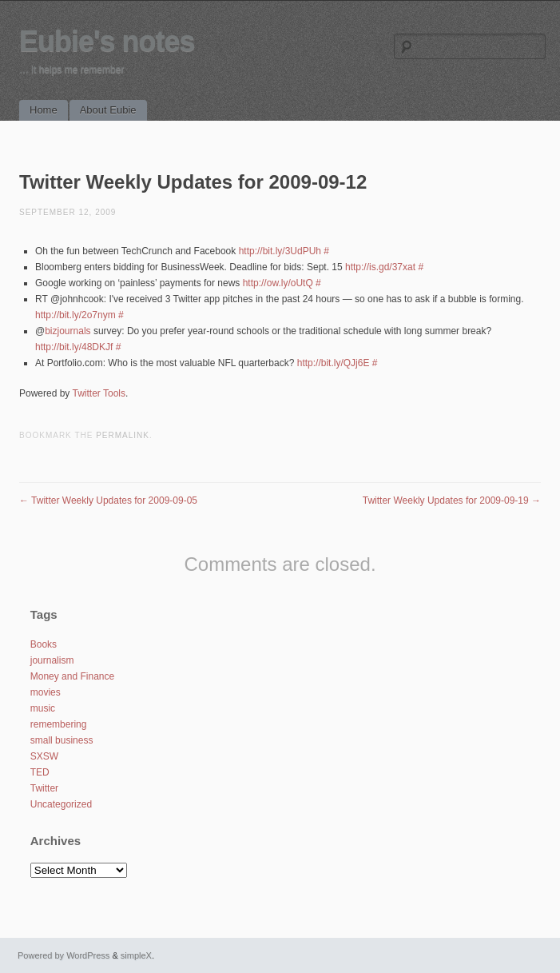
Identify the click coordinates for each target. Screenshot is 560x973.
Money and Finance (72, 676)
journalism (52, 660)
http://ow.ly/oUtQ (278, 283)
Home (44, 110)
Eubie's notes (107, 41)
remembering (59, 724)
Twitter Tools (99, 393)
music (43, 708)
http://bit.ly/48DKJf (74, 347)
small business (62, 740)
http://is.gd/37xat (380, 267)
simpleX (136, 955)
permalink (123, 435)
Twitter (44, 788)
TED (40, 772)
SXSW (44, 756)
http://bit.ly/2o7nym (75, 315)
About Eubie (108, 110)
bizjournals (68, 331)
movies (46, 692)
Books (44, 644)
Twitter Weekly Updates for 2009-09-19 (452, 500)
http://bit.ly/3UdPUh (280, 251)
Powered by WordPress (64, 955)
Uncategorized (61, 804)
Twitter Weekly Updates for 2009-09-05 (108, 500)
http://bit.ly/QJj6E (334, 363)
